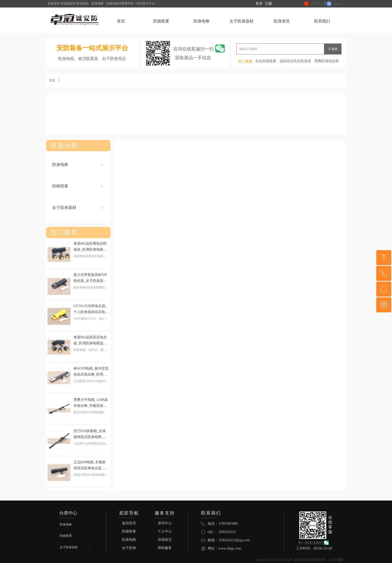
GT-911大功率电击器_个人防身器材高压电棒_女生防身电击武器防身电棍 (91, 310)
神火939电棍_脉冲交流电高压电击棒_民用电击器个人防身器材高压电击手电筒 (91, 372)
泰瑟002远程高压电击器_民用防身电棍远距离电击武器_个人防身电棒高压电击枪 (90, 341)
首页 (52, 80)
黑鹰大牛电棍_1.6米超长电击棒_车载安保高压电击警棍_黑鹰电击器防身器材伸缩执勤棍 (91, 403)
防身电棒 (78, 165)
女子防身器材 (78, 208)
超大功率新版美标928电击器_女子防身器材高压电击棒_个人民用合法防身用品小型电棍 (91, 278)
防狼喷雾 (78, 186)
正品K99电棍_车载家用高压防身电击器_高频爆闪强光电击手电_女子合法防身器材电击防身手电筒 (91, 466)
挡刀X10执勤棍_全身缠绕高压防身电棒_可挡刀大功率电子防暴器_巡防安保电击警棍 (91, 435)
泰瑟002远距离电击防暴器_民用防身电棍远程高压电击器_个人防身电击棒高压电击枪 (90, 247)
